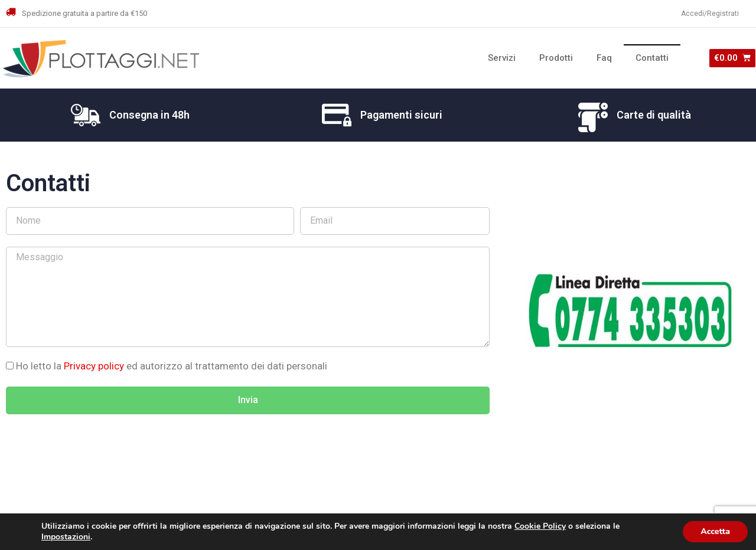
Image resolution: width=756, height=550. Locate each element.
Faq (604, 58)
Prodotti (556, 58)
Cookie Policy (540, 526)
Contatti (652, 58)
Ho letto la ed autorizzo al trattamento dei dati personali (172, 366)
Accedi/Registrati (710, 14)
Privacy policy (95, 366)
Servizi (502, 58)
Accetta (715, 531)
